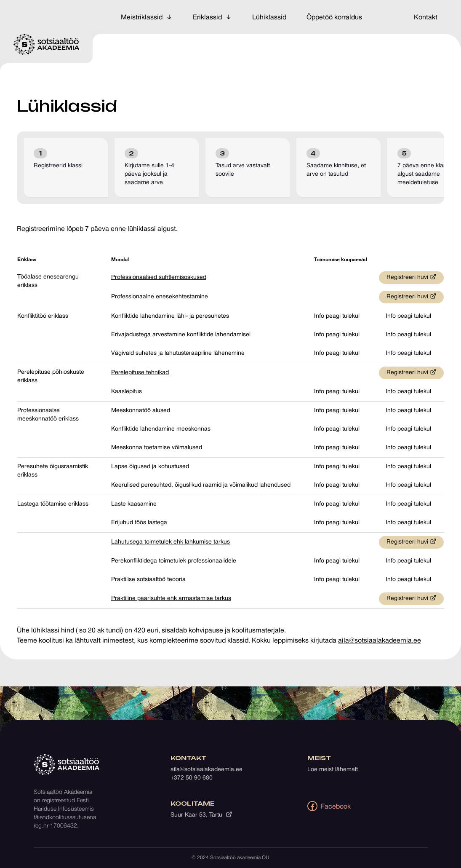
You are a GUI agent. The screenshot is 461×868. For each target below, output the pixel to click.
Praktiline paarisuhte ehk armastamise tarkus (171, 599)
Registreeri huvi (412, 277)
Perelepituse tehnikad (140, 373)
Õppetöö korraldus (334, 18)
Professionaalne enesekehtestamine (160, 297)
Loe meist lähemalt (333, 770)
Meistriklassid (147, 17)
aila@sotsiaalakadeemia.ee (380, 641)
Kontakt (426, 18)
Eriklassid (212, 17)
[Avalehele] (46, 44)
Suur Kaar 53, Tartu (201, 814)
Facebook (329, 806)
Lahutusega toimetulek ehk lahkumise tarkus (171, 542)
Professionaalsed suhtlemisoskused (159, 277)
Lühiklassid (269, 18)
